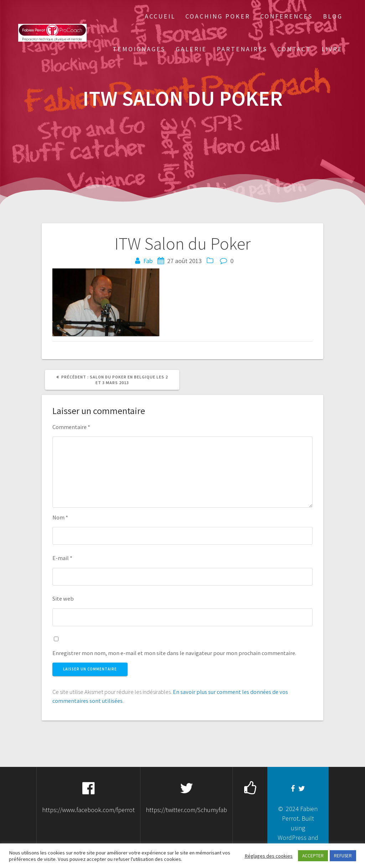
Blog (333, 16)
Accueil (160, 16)
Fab (148, 261)
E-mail (62, 558)
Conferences (286, 16)
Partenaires (242, 49)
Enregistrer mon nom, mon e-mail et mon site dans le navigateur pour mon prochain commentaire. (174, 653)
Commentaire (71, 427)
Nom (60, 517)
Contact (294, 49)
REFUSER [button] (343, 856)
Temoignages (139, 49)
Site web (63, 598)
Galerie (191, 49)
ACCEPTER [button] (313, 856)
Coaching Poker (218, 16)
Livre (332, 49)
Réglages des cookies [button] (269, 856)
